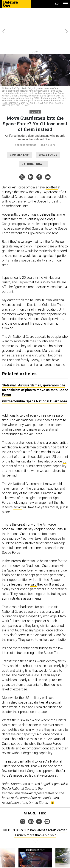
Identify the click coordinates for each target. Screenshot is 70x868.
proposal (55, 204)
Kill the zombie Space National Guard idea (34, 381)
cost (15, 660)
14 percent (50, 172)
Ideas (35, 92)
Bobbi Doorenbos (26, 125)
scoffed (52, 167)
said (34, 564)
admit (18, 487)
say (31, 509)
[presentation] (4, 841)
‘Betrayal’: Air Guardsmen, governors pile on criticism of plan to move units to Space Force (35, 370)
